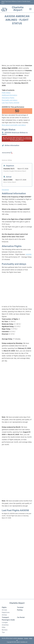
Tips (3, 632)
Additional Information (9, 95)
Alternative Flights (8, 98)
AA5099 (29, 254)
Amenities (5, 625)
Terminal (20, 607)
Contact (26, 638)
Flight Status (6, 93)
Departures (6, 612)
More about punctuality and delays (14, 125)
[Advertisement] (17, 45)
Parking (20, 610)
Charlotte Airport (18, 9)
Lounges (5, 622)
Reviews (5, 630)
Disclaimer (20, 638)
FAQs (4, 627)
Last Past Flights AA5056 (11, 103)
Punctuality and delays (10, 100)
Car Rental (21, 617)
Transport (5, 617)
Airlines (4, 615)
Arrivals (4, 610)
